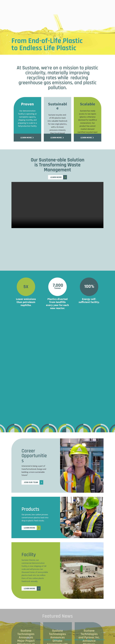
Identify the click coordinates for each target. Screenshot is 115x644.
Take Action (79, 6)
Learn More (26, 138)
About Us (58, 6)
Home (38, 6)
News (90, 6)
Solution (47, 6)
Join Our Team (31, 482)
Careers (68, 6)
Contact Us (100, 6)
